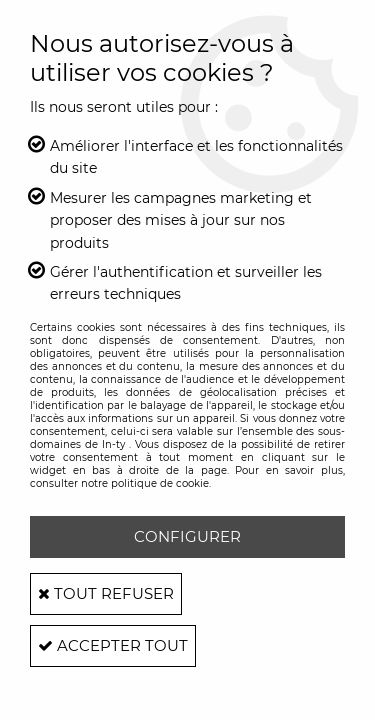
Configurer (187, 536)
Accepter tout (113, 645)
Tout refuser (106, 593)
